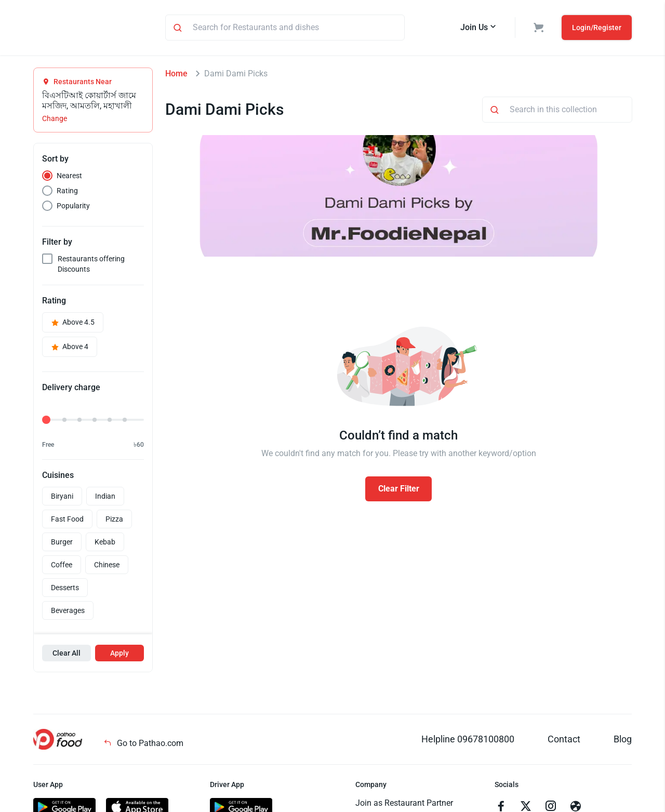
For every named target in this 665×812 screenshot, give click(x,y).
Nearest (69, 177)
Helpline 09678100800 (468, 741)
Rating (67, 192)
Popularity (73, 207)
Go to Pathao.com (143, 745)
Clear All (66, 655)
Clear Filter (399, 490)
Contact (564, 741)
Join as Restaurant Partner (404, 804)
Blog (623, 741)
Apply (119, 655)
